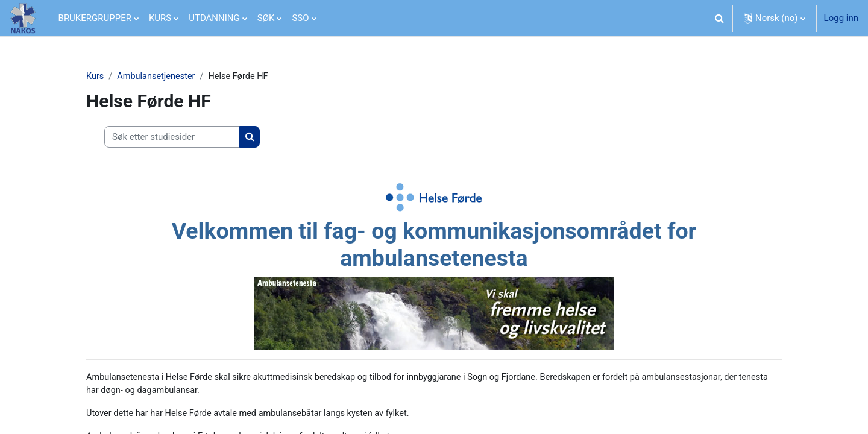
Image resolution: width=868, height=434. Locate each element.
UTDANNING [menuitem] (214, 18)
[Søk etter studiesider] (172, 138)
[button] (720, 18)
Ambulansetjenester (159, 77)
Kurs (95, 77)
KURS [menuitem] (160, 18)
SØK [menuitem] (266, 18)
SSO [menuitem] (300, 18)
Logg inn (841, 18)
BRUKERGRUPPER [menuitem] (95, 18)
